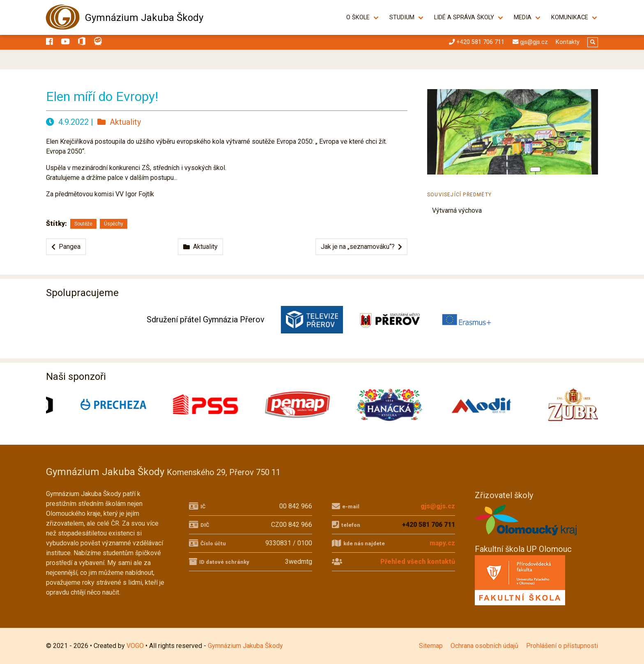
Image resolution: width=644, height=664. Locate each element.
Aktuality (119, 122)
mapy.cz (442, 543)
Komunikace (570, 17)
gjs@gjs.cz (438, 506)
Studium (402, 17)
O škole (358, 17)
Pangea (66, 247)
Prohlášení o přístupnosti (562, 646)
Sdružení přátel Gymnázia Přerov (206, 319)
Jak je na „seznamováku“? (361, 247)
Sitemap (431, 646)
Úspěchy (114, 224)
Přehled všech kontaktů (418, 562)
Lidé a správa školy (464, 17)
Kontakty (568, 42)
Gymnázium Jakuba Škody (144, 18)
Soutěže (83, 224)
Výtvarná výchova (457, 210)
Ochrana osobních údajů (484, 646)
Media (523, 17)
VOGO (135, 646)
